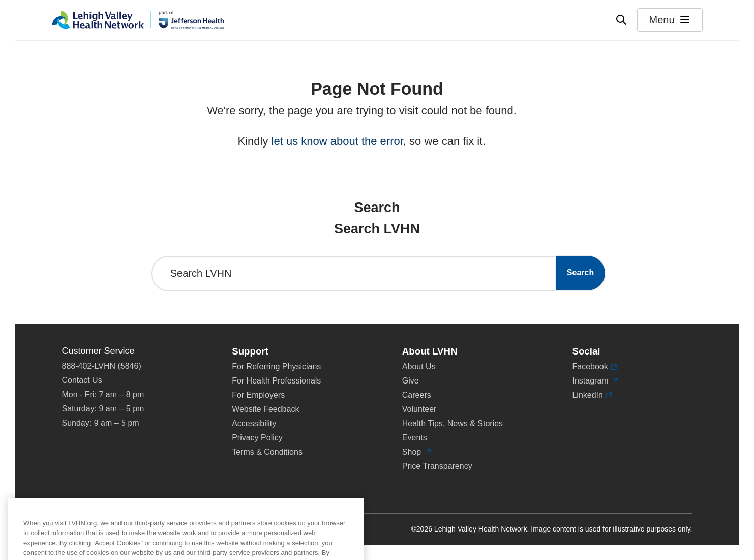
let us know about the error (337, 141)
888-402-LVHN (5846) (102, 366)
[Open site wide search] (621, 20)
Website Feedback (265, 409)
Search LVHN (201, 273)
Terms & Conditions (267, 452)
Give (411, 381)
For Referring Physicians (276, 366)
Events (415, 438)
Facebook (595, 367)
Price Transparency (437, 466)
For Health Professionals (276, 381)
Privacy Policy (257, 438)
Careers (417, 395)
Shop (416, 452)
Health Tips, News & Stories (453, 423)
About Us (419, 366)
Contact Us (82, 380)
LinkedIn (592, 395)
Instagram (595, 381)
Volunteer (419, 409)
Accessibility (254, 423)
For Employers (258, 395)
